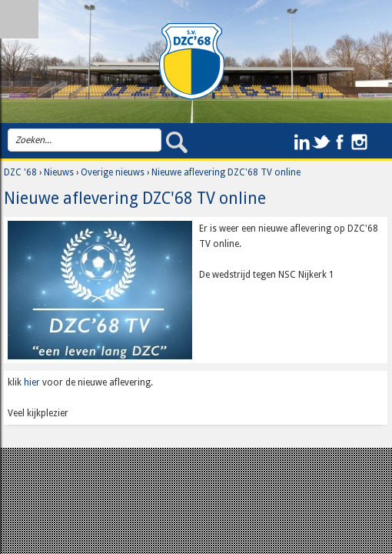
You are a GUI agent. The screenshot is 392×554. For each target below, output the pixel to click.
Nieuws (59, 172)
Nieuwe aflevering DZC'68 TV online (226, 172)
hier (32, 382)
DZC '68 (20, 172)
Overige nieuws (113, 172)
